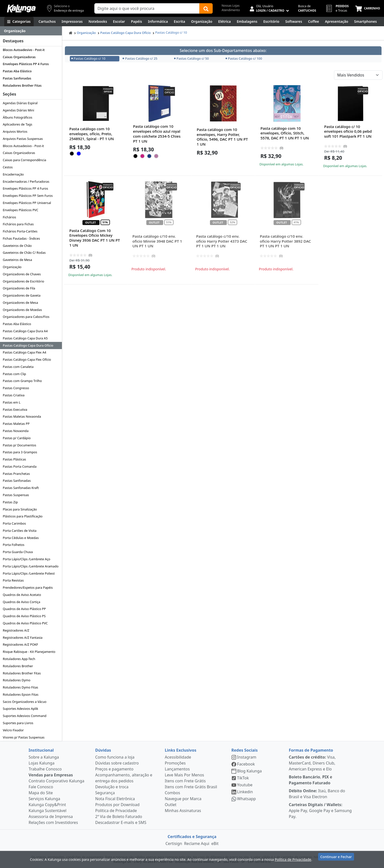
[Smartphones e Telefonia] (365, 22)
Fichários (9, 217)
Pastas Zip (10, 502)
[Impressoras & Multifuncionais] (72, 22)
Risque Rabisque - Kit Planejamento (29, 652)
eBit (215, 843)
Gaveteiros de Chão (17, 246)
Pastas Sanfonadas (17, 78)
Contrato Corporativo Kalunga (57, 781)
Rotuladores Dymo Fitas (20, 687)
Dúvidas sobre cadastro (117, 763)
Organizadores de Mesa (20, 303)
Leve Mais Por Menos (185, 775)
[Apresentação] (336, 22)
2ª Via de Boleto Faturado (119, 817)
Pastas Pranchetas (16, 474)
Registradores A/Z (16, 630)
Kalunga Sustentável (48, 811)
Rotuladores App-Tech (19, 659)
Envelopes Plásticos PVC (20, 210)
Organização (12, 267)
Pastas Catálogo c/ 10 (171, 32)
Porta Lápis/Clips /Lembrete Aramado (31, 566)
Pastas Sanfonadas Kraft (21, 488)
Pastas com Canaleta (18, 367)
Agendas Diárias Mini (18, 110)
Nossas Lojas (231, 6)
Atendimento (231, 10)
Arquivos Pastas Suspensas (23, 139)
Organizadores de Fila (19, 288)
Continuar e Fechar (336, 859)
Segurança (105, 793)
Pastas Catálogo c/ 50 (191, 58)
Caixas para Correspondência (24, 160)
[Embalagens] (247, 22)
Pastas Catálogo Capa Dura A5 (25, 338)
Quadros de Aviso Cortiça (21, 602)
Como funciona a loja (115, 757)
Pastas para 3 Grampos (20, 452)
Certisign (174, 843)
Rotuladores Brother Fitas (22, 85)
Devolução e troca (112, 787)
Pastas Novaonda (16, 431)
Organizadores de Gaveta (22, 295)
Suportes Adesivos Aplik (20, 709)
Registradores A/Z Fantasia (23, 638)
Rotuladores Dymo (17, 680)
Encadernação (13, 174)
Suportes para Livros (18, 723)
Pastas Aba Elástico (17, 71)
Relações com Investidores (53, 822)
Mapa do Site (41, 793)
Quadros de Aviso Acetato (22, 595)
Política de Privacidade (116, 811)
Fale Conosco (41, 787)
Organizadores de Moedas (22, 310)
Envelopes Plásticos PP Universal (27, 203)
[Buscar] (206, 8)
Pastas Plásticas (14, 459)
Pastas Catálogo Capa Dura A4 (25, 331)
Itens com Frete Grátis (185, 781)
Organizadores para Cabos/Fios (26, 317)
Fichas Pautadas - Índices (21, 238)
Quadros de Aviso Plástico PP (24, 609)
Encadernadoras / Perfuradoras (26, 181)
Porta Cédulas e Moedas (21, 538)
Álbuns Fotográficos (17, 117)
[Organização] (202, 22)
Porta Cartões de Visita (20, 531)
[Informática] (158, 22)
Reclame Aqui (197, 843)
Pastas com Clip (14, 374)
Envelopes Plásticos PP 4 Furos (26, 64)
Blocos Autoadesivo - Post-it (24, 50)
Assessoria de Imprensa (51, 817)
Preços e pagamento (114, 769)
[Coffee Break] (313, 22)
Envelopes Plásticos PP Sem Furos (28, 196)
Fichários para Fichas (18, 224)
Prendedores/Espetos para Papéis (28, 587)
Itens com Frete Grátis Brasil (191, 787)
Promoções (175, 763)
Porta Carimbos (14, 523)
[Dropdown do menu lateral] (31, 31)
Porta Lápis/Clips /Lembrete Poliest (29, 573)
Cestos (8, 167)
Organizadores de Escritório (23, 281)
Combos (173, 793)
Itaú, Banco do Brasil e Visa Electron (317, 794)
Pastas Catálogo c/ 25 (140, 58)
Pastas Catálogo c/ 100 (244, 58)
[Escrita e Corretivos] (179, 22)
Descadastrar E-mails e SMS (121, 822)
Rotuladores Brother (18, 666)
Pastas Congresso (16, 388)
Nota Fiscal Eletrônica (115, 799)
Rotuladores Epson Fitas (21, 694)
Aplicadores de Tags (17, 124)
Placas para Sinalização (20, 509)
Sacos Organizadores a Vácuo (25, 702)
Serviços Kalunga (44, 799)
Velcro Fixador (13, 730)
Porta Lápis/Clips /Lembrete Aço (26, 559)
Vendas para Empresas (51, 775)
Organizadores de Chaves (22, 274)
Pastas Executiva (15, 409)
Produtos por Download (117, 805)
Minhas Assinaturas (183, 811)
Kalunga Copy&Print (47, 805)
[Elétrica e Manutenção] (224, 22)
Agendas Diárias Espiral (20, 103)
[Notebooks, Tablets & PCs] (98, 22)
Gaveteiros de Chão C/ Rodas (24, 253)
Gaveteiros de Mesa (17, 260)
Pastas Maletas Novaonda (22, 416)
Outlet (171, 805)
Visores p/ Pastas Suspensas (24, 737)
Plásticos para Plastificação (23, 516)
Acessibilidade (178, 757)
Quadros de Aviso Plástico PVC (25, 623)
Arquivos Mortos (15, 131)
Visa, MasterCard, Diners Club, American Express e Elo (312, 763)
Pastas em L (12, 402)
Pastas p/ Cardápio (17, 438)
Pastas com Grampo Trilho (22, 381)
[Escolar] (119, 22)
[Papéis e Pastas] (137, 22)
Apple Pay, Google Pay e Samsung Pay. (320, 811)
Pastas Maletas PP (16, 424)
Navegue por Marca (183, 799)
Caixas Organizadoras (19, 57)
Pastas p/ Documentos (19, 445)
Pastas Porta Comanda (20, 466)
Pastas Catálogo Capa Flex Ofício (27, 359)
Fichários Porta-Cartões (20, 231)
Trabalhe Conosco (45, 769)
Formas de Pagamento (311, 750)
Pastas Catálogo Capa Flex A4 (25, 352)
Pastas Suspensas (16, 495)
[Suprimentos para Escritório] (271, 22)
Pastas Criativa (14, 395)
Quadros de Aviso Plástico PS (24, 616)
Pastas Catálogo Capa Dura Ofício (28, 345)
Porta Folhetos (13, 545)
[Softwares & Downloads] (294, 22)
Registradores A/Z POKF (20, 644)
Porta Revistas (13, 580)
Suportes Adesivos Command (25, 716)
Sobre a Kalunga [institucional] (44, 757)
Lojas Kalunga (42, 763)
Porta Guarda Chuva (18, 552)
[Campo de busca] (147, 8)
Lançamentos (177, 769)
